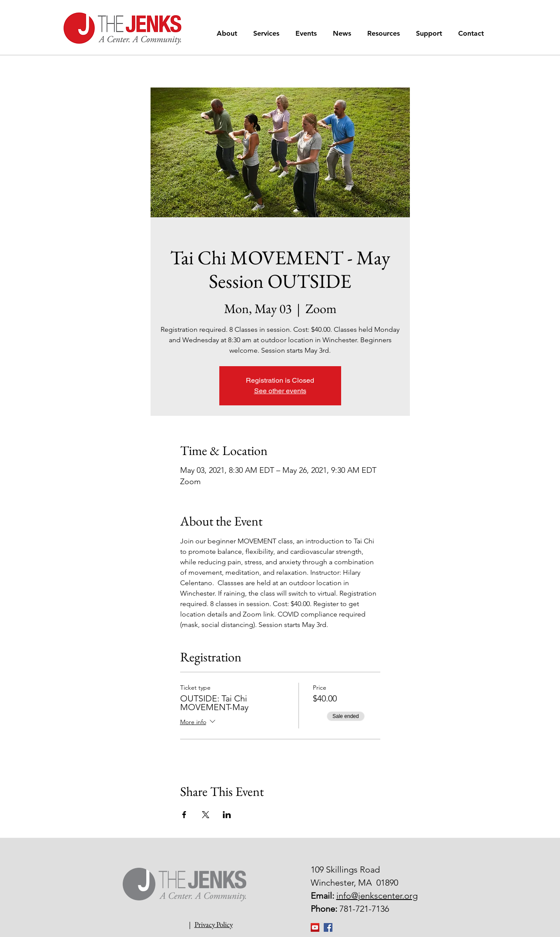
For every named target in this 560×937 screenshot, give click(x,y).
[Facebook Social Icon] (328, 927)
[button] (228, 33)
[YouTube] (315, 927)
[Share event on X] (206, 815)
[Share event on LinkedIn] (227, 815)
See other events (280, 391)
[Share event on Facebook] (184, 815)
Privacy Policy (214, 924)
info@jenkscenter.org (377, 896)
